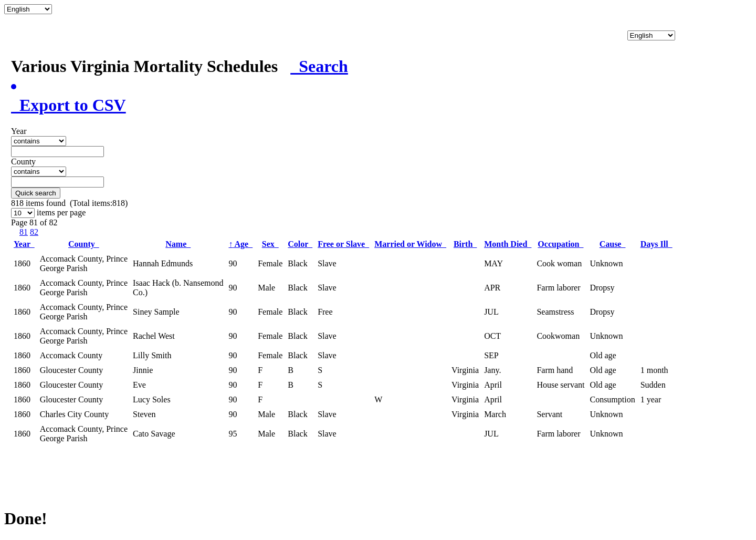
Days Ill (657, 244)
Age (240, 244)
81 (24, 232)
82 (34, 232)
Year (24, 244)
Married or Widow (410, 244)
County (84, 244)
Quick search (36, 193)
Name (178, 244)
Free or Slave (343, 244)
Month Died (508, 244)
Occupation (560, 244)
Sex (270, 244)
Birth (465, 244)
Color (300, 244)
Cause (613, 244)
